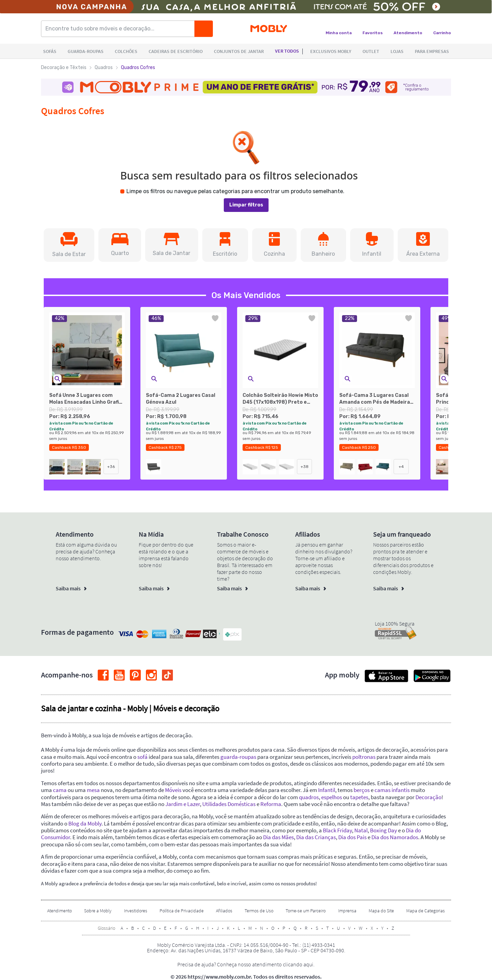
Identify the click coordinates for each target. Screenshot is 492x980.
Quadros (104, 68)
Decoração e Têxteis (64, 68)
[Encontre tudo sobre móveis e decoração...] (120, 29)
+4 (401, 467)
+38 (305, 467)
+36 (111, 467)
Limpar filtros (246, 205)
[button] (69, 245)
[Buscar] (204, 29)
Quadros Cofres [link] (138, 68)
